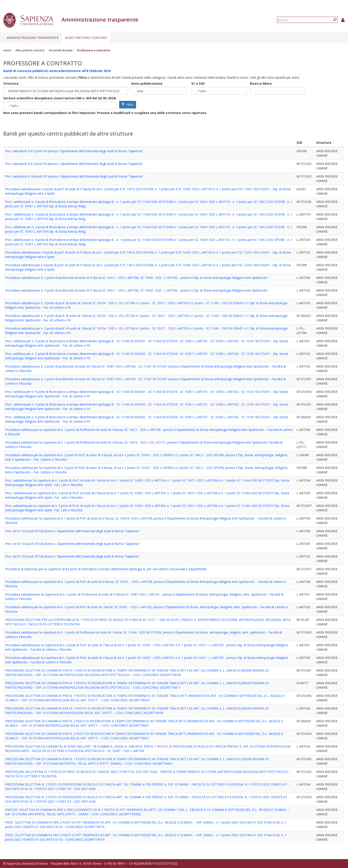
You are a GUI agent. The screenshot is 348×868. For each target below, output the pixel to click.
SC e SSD (198, 83)
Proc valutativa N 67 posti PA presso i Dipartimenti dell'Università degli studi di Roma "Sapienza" (74, 151)
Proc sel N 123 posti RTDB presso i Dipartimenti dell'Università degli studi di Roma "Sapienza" (72, 531)
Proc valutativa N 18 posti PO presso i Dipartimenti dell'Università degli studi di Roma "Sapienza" (74, 176)
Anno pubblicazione (147, 83)
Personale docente (61, 50)
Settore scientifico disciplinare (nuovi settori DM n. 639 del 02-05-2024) (60, 98)
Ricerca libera (261, 83)
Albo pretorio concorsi (86, 38)
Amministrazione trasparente (33, 38)
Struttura (11, 83)
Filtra (127, 105)
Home (7, 50)
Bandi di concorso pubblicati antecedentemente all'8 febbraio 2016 (57, 71)
